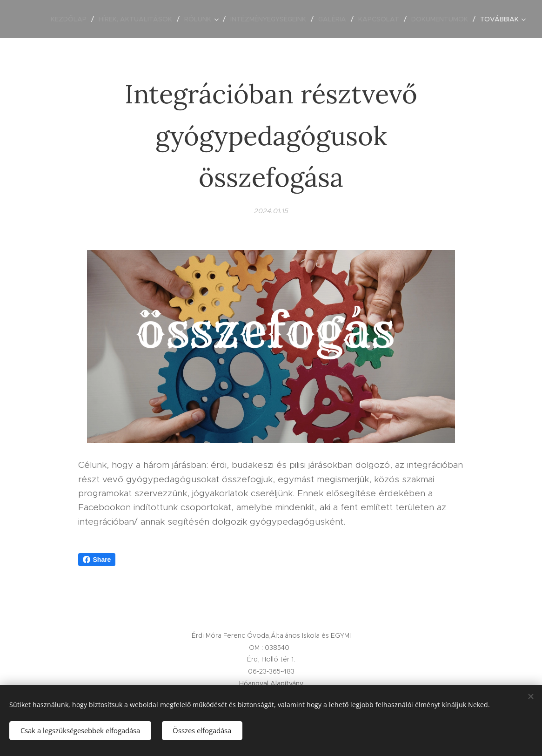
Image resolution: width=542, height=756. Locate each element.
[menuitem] (71, 19)
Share (97, 560)
